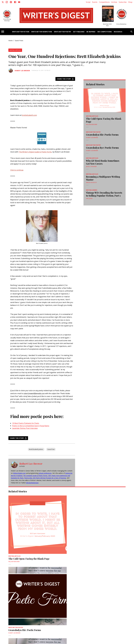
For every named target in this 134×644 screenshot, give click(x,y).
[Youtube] (19, 2)
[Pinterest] (11, 2)
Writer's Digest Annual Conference (34, 607)
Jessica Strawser (91, 167)
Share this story (65, 79)
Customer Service (97, 607)
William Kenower (92, 124)
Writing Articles (15, 50)
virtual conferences (45, 473)
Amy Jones (89, 198)
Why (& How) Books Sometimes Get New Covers (103, 162)
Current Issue (86, 607)
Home (11, 41)
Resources (118, 32)
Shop (130, 2)
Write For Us (21, 609)
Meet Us (28, 609)
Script (88, 2)
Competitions (104, 2)
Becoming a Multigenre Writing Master (103, 178)
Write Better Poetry (62, 32)
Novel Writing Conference (14, 607)
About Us (9, 606)
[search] (131, 32)
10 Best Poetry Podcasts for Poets (26, 423)
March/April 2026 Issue (107, 25)
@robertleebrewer (32, 483)
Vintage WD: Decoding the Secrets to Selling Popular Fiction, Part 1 (104, 194)
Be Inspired (91, 32)
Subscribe (123, 2)
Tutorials (87, 606)
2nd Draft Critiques (71, 606)
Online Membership (121, 24)
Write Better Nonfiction (42, 32)
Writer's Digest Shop (106, 606)
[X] (3, 2)
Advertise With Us (12, 609)
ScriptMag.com (50, 606)
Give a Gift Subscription (61, 607)
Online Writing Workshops (7, 20)
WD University (95, 606)
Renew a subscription (109, 607)
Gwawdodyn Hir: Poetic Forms (102, 135)
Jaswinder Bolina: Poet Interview (25, 428)
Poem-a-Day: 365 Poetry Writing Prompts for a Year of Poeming (45, 478)
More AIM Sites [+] (67, 620)
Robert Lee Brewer (22, 71)
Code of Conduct (48, 609)
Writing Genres (92, 190)
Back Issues (78, 607)
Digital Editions (60, 606)
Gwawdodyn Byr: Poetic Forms (102, 148)
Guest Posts (19, 41)
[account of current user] (3, 32)
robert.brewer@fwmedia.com (34, 393)
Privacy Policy (28, 606)
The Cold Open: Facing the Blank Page (104, 120)
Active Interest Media (39, 606)
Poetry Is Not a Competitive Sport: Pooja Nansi (31, 426)
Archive (114, 2)
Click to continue (17, 170)
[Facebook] (15, 2)
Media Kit (71, 607)
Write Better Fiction (21, 32)
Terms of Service (18, 606)
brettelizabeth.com (29, 115)
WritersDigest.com (19, 473)
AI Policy (39, 609)
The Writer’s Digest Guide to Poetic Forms (35, 152)
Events (95, 2)
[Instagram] (7, 2)
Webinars (81, 606)
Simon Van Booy (91, 182)
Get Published (79, 32)
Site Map (34, 609)
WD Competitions (105, 32)
